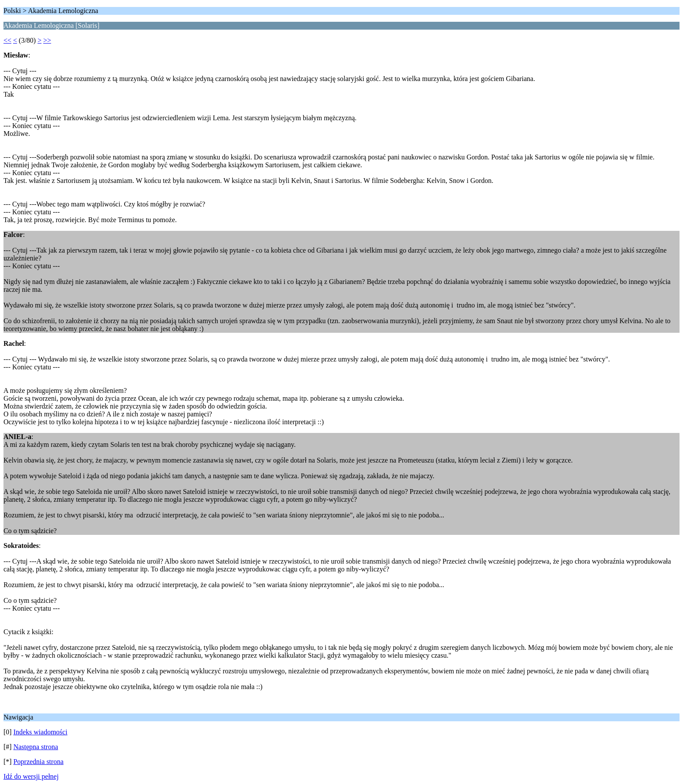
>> (47, 40)
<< (7, 40)
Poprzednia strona (39, 762)
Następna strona (36, 747)
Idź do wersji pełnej (31, 776)
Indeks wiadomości (41, 732)
